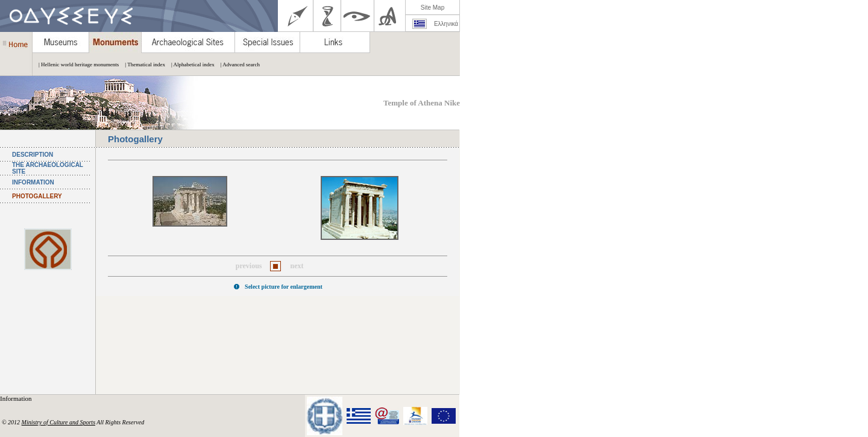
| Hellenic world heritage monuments (76, 64)
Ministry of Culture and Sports (58, 422)
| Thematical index (142, 64)
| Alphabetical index (190, 64)
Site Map (432, 8)
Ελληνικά (446, 24)
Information (17, 398)
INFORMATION (33, 182)
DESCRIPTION (33, 155)
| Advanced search (237, 64)
